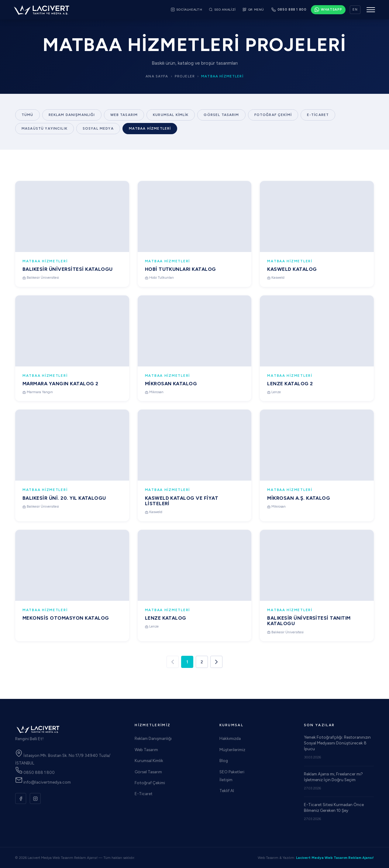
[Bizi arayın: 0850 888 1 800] (289, 10)
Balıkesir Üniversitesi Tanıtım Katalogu (309, 626)
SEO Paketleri (232, 772)
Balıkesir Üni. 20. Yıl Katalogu (64, 500)
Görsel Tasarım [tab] (221, 115)
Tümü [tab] (28, 115)
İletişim (226, 780)
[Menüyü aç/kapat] (371, 10)
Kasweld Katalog (292, 269)
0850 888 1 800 (35, 772)
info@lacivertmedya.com (43, 782)
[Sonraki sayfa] (216, 662)
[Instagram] (35, 798)
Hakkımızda (230, 738)
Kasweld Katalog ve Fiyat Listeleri (182, 504)
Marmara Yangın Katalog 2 (60, 386)
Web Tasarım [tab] (124, 115)
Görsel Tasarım (148, 772)
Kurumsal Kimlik (149, 761)
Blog (224, 761)
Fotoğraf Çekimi (150, 783)
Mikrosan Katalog (171, 386)
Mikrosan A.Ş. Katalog (299, 503)
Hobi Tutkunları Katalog (181, 269)
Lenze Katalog (166, 621)
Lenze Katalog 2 (290, 389)
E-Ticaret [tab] (318, 115)
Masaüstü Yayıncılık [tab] (45, 128)
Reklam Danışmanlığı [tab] (72, 115)
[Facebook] (21, 798)
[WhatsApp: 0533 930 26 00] (328, 10)
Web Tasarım (146, 750)
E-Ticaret (144, 794)
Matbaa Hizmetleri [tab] (150, 128)
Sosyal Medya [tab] (98, 128)
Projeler (185, 76)
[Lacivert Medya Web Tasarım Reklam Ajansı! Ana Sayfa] (42, 10)
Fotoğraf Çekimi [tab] (273, 115)
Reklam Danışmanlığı (153, 738)
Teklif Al (227, 791)
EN (355, 10)
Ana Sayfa (157, 76)
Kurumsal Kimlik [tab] (171, 115)
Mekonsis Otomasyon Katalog (66, 620)
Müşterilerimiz (232, 750)
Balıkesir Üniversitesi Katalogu (68, 269)
